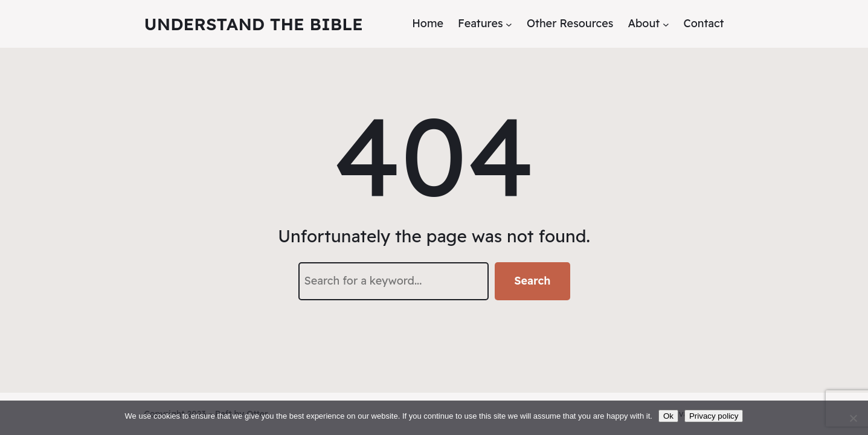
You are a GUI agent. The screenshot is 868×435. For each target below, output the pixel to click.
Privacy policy (714, 416)
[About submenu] (666, 24)
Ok (668, 416)
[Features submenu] (509, 24)
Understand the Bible (254, 24)
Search (532, 281)
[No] (853, 418)
